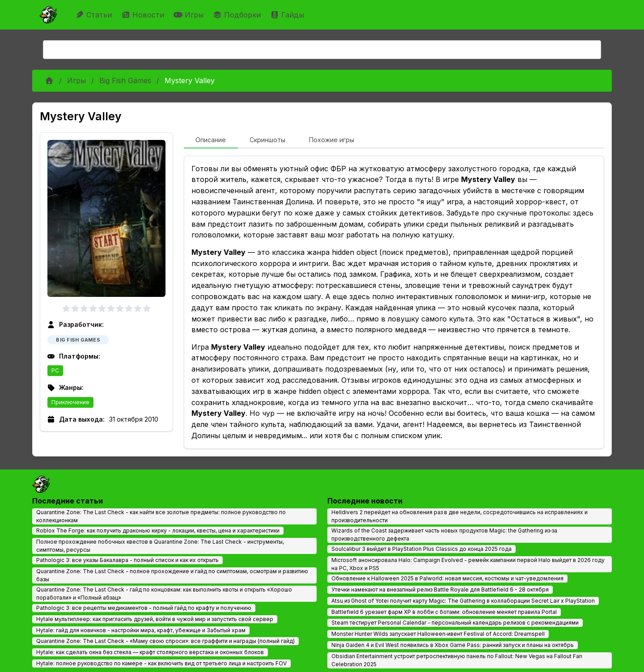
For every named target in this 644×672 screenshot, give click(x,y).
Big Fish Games (125, 80)
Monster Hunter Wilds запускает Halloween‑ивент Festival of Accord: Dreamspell (438, 634)
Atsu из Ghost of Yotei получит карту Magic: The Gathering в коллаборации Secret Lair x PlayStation (463, 601)
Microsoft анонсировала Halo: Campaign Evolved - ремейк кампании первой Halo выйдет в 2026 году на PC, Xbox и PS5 (468, 564)
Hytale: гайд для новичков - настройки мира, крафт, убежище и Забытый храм (141, 630)
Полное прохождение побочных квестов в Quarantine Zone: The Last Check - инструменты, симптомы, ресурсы (160, 546)
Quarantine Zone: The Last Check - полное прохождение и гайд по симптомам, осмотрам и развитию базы (172, 575)
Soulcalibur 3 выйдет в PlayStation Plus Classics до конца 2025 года (422, 549)
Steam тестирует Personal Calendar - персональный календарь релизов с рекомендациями (455, 623)
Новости (144, 15)
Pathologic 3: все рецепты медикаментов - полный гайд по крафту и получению (144, 608)
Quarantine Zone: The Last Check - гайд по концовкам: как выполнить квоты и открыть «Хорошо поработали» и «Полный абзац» (164, 594)
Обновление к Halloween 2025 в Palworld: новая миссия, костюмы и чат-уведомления (447, 578)
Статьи (95, 15)
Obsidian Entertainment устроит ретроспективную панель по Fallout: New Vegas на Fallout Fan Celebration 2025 (457, 660)
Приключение (70, 402)
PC (55, 370)
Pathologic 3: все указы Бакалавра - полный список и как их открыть (127, 560)
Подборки (238, 15)
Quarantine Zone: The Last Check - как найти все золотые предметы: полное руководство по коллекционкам (161, 516)
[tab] (211, 140)
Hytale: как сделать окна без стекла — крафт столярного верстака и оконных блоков (150, 652)
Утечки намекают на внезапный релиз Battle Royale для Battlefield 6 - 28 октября (440, 590)
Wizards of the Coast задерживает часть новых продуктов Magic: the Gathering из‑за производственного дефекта (444, 535)
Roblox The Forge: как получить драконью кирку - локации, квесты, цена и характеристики (158, 530)
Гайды (288, 15)
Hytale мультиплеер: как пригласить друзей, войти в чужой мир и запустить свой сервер (155, 619)
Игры (190, 15)
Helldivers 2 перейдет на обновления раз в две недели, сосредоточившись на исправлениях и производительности (460, 516)
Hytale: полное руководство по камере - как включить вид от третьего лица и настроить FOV (161, 663)
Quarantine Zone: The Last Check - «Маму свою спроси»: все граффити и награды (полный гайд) (165, 641)
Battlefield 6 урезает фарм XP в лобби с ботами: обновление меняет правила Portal (444, 612)
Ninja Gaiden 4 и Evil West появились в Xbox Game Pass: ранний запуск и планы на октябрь (453, 645)
